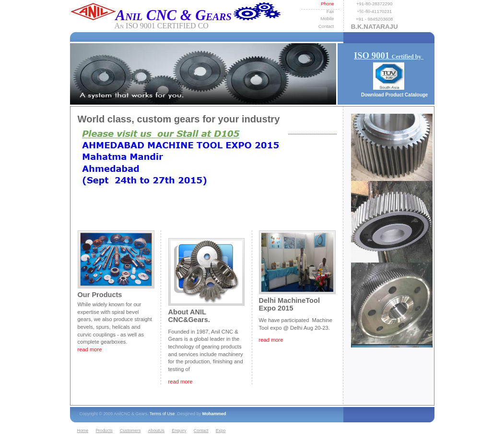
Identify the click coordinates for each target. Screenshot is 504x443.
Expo (221, 431)
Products (104, 431)
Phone (327, 4)
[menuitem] (85, 431)
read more (271, 340)
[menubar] (153, 431)
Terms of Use (162, 414)
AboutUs (156, 431)
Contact (201, 431)
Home (82, 431)
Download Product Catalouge (394, 95)
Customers (130, 431)
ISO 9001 (389, 55)
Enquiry (179, 431)
